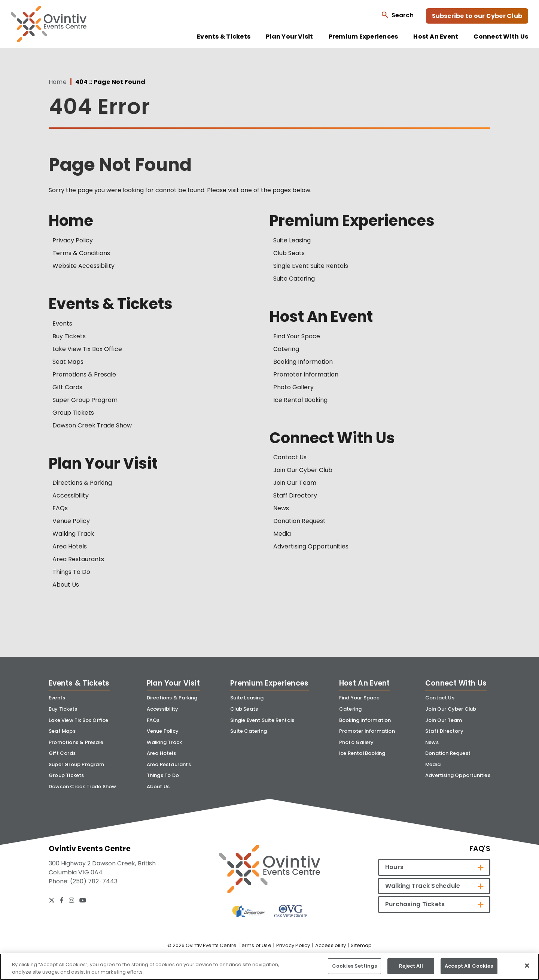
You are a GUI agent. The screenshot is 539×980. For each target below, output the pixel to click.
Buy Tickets (69, 336)
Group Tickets (73, 413)
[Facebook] (62, 900)
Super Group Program (85, 400)
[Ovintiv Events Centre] (270, 869)
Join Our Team (295, 483)
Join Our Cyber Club (303, 470)
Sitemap (361, 945)
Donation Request (299, 521)
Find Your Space (297, 336)
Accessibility (71, 495)
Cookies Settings (354, 966)
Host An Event (436, 37)
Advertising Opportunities (311, 546)
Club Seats (289, 253)
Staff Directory (295, 495)
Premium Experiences (363, 37)
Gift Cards (67, 387)
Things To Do (71, 572)
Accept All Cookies (469, 966)
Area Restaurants (78, 559)
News (281, 508)
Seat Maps (68, 362)
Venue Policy (71, 521)
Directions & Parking (82, 483)
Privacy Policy (73, 240)
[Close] (527, 965)
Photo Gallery (293, 387)
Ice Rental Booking (300, 400)
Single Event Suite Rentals (311, 266)
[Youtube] (83, 900)
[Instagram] (71, 900)
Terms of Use (255, 945)
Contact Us (290, 457)
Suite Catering (294, 279)
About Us (66, 585)
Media (282, 534)
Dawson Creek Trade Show (92, 425)
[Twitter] (52, 900)
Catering (286, 349)
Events (62, 323)
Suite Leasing (292, 240)
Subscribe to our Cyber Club (477, 16)
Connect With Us (501, 37)
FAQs (60, 508)
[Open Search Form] (397, 15)
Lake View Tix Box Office (87, 349)
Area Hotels (70, 546)
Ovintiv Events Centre (49, 24)
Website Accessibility (83, 266)
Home (58, 82)
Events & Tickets (224, 37)
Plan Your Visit (290, 37)
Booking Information (303, 362)
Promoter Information (306, 374)
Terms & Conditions (81, 253)
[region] (269, 967)
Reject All (411, 966)
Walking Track (73, 534)
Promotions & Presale (84, 374)
